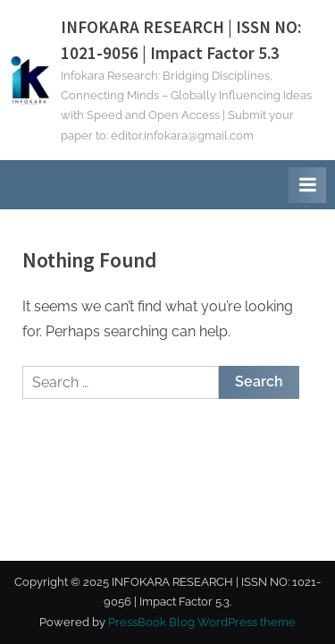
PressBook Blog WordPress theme (202, 622)
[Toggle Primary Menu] (307, 185)
